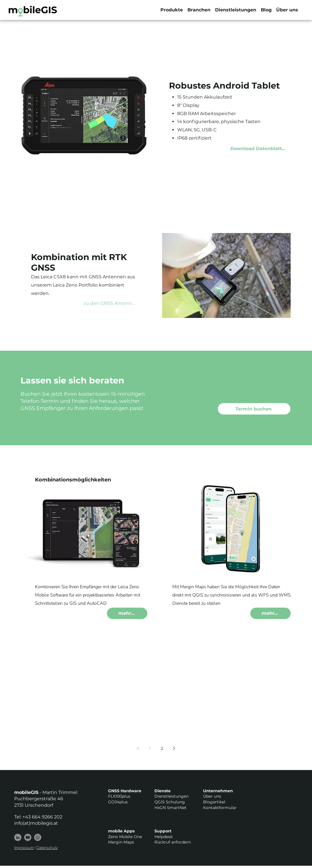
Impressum (24, 848)
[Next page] (174, 748)
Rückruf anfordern (173, 842)
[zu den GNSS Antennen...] (113, 303)
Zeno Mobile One (125, 837)
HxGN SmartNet (171, 808)
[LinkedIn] (18, 837)
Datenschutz (47, 848)
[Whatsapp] (38, 837)
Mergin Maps (121, 842)
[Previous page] (138, 748)
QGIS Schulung (170, 802)
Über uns (212, 796)
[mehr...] (127, 613)
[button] (172, 10)
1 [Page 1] (150, 748)
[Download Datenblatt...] (260, 149)
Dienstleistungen (172, 796)
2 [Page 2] (162, 748)
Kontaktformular (220, 808)
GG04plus (118, 802)
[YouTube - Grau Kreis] (28, 837)
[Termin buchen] (254, 409)
